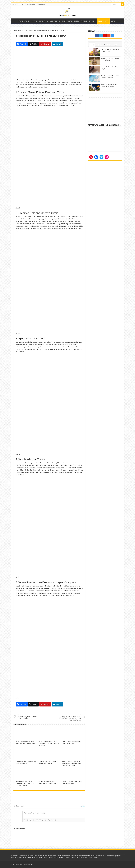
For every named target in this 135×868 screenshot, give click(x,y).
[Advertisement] (49, 63)
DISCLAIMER (42, 4)
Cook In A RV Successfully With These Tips (71, 742)
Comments (108, 45)
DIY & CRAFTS (44, 21)
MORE (113, 21)
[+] (55, 820)
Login (83, 806)
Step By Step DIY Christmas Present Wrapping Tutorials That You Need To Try (70, 718)
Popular (99, 45)
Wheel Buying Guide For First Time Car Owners (29, 717)
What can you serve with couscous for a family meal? (26, 742)
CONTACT (21, 4)
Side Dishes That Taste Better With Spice (47, 762)
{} (52, 820)
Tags (115, 45)
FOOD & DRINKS (103, 21)
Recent (92, 45)
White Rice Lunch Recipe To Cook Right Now (72, 782)
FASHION (92, 21)
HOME (14, 4)
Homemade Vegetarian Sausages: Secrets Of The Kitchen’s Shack (25, 783)
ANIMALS (84, 21)
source (18, 208)
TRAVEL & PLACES (24, 21)
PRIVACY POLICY (31, 4)
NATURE (35, 21)
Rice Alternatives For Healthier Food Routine (47, 782)
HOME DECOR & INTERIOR (71, 21)
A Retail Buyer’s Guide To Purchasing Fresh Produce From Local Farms (72, 763)
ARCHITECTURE (55, 21)
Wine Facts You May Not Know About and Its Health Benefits (49, 743)
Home (15, 21)
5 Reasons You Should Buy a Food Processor (26, 762)
